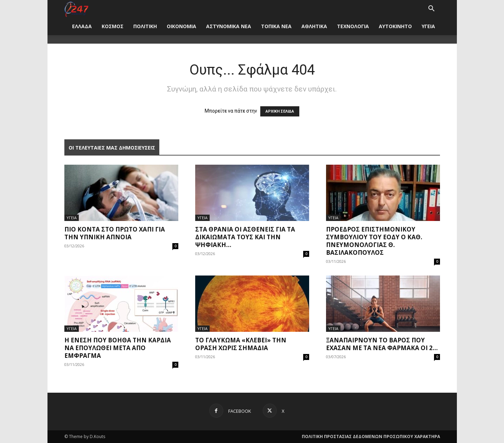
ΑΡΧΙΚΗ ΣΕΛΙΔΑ (280, 111)
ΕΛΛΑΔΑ (82, 26)
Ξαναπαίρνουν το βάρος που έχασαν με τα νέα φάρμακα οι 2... (382, 344)
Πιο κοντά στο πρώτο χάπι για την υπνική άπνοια (115, 233)
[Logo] (76, 9)
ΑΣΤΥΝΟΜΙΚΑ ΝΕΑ (229, 26)
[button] (432, 9)
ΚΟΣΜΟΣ (113, 26)
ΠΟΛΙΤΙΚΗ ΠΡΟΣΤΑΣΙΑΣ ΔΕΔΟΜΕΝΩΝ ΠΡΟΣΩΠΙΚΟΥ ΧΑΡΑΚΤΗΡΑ (371, 436)
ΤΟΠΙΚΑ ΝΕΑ (276, 26)
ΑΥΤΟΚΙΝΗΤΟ (395, 26)
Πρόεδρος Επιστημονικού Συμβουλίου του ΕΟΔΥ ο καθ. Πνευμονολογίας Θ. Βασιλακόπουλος (374, 241)
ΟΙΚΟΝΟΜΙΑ (181, 26)
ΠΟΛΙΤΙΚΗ (145, 26)
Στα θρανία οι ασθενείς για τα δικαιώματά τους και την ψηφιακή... (245, 237)
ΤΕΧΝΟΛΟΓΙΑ (353, 26)
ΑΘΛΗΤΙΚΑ (314, 26)
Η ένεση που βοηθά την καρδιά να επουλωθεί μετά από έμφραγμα (118, 348)
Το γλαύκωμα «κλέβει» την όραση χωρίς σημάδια (241, 344)
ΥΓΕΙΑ (428, 26)
